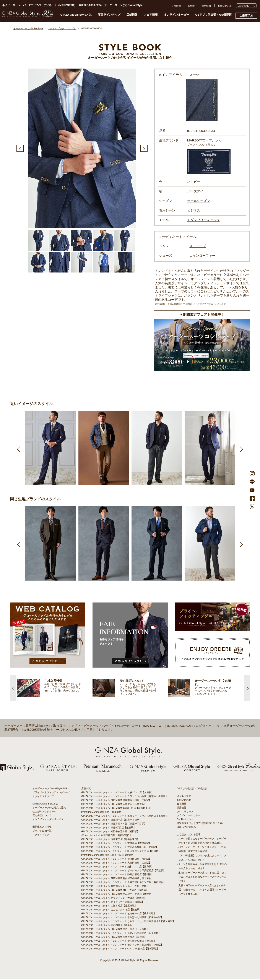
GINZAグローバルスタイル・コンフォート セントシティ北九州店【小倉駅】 (122, 946)
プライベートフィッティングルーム (52, 794)
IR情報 (191, 6)
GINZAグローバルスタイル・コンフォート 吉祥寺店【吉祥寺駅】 (116, 844)
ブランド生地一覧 (42, 832)
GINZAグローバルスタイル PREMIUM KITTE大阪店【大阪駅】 (115, 891)
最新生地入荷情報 (42, 828)
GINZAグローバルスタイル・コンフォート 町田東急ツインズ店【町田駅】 (121, 852)
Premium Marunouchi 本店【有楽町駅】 (102, 813)
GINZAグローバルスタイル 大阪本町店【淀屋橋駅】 (109, 907)
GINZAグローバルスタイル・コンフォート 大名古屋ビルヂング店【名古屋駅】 (123, 883)
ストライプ (197, 246)
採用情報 (206, 6)
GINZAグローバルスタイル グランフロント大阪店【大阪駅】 (114, 899)
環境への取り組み (186, 828)
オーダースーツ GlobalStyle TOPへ (51, 790)
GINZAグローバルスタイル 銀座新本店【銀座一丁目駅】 (111, 821)
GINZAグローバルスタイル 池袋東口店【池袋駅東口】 (110, 840)
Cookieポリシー (185, 821)
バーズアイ (195, 191)
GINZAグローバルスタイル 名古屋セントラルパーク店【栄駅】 (115, 887)
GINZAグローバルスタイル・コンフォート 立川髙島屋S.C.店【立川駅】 (120, 848)
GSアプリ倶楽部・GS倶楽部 (213, 15)
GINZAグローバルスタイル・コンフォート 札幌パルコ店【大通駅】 (117, 794)
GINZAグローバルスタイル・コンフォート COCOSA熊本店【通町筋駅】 (120, 950)
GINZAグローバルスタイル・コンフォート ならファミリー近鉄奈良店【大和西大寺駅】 (128, 923)
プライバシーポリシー (189, 817)
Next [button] (144, 148)
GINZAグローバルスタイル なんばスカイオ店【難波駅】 (111, 911)
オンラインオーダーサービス (48, 821)
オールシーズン (199, 201)
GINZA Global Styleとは (76, 15)
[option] (82, 148)
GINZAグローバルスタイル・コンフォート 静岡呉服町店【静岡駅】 (117, 876)
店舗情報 (132, 15)
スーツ (195, 75)
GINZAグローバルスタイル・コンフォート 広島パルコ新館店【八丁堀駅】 (121, 934)
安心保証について (42, 817)
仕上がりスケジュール (44, 813)
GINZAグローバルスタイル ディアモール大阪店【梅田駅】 (113, 903)
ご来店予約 (246, 16)
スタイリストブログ (43, 798)
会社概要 (182, 805)
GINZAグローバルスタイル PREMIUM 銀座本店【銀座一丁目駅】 (116, 801)
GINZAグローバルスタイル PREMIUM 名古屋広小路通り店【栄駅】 (117, 880)
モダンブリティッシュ (203, 220)
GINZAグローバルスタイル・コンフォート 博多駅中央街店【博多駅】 (119, 942)
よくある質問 (184, 797)
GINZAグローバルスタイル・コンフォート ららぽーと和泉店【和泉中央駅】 (122, 919)
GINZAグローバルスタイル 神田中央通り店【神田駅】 (110, 833)
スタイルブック (41, 836)
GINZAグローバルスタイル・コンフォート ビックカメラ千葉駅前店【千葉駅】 (123, 872)
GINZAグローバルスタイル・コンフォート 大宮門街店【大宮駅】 (116, 864)
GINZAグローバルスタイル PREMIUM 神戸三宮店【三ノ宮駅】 (115, 930)
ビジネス (194, 210)
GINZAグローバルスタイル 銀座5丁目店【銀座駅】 (109, 829)
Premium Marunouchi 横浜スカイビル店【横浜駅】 (108, 856)
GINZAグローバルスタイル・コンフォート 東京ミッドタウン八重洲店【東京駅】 (125, 817)
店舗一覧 (86, 790)
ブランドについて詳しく (201, 145)
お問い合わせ (225, 6)
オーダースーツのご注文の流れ (49, 809)
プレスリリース (185, 813)
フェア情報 (151, 15)
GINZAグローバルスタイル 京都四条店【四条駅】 (108, 926)
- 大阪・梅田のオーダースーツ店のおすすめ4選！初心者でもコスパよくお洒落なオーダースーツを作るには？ (201, 891)
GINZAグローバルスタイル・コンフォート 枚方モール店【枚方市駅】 (119, 915)
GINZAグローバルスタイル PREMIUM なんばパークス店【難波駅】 (117, 895)
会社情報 (176, 6)
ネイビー (194, 182)
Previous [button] (20, 148)
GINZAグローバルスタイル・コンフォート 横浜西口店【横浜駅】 (116, 860)
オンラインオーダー (176, 15)
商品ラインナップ (109, 15)
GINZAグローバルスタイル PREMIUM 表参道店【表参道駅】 (114, 805)
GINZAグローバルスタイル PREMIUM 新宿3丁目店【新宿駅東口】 (117, 809)
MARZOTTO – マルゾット (206, 140)
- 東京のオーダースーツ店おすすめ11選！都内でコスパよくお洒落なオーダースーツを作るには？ (201, 878)
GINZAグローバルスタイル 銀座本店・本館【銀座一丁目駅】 (114, 825)
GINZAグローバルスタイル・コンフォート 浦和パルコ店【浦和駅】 (117, 868)
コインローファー (202, 255)
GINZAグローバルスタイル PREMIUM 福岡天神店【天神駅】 (114, 938)
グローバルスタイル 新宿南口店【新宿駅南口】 (107, 837)
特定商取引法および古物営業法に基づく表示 (201, 824)
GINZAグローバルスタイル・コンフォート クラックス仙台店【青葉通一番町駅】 (125, 798)
